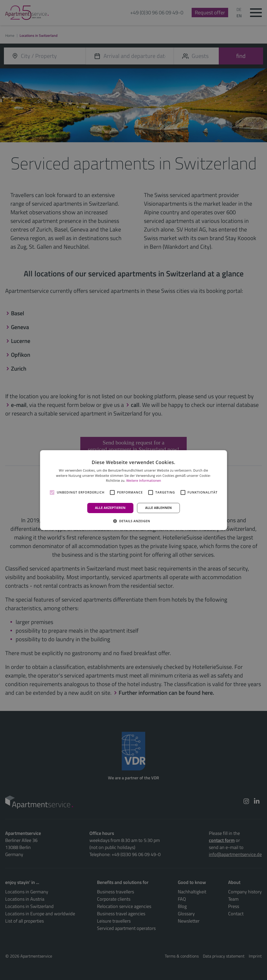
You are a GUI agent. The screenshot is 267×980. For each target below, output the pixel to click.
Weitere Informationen (144, 481)
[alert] (133, 490)
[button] (133, 521)
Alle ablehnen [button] (159, 508)
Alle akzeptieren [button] (110, 508)
